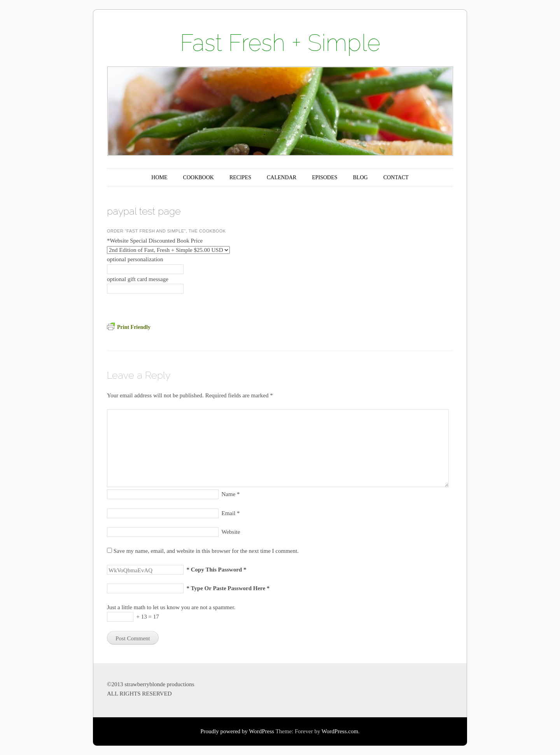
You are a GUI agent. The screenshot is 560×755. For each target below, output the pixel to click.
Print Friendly (129, 327)
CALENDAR (282, 177)
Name (231, 494)
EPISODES (325, 177)
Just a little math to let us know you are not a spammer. (171, 607)
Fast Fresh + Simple (280, 43)
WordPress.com (340, 731)
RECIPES (240, 177)
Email (231, 513)
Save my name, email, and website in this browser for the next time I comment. (206, 551)
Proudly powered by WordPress (237, 731)
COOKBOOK (199, 177)
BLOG (360, 177)
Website (231, 532)
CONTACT (396, 177)
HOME (159, 177)
